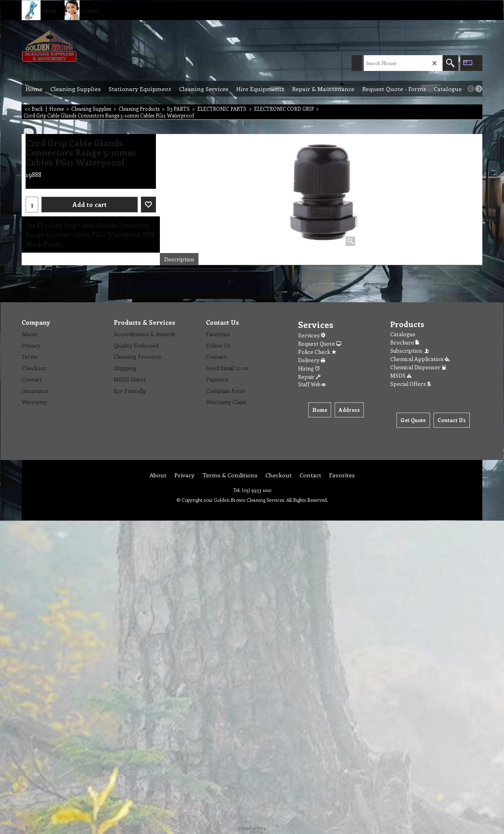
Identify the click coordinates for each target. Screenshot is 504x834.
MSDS (401, 375)
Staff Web (312, 384)
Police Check (317, 352)
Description (179, 259)
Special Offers (410, 384)
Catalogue (403, 334)
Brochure (405, 342)
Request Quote (320, 343)
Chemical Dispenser (418, 367)
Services (312, 335)
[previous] (471, 89)
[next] (479, 89)
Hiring (309, 368)
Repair (309, 377)
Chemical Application (420, 359)
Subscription (410, 351)
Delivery (312, 360)
